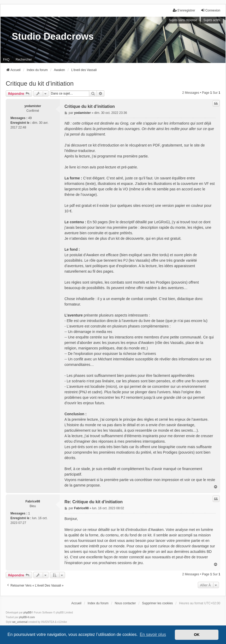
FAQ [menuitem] (6, 60)
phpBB (27, 613)
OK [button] (197, 635)
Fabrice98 (33, 501)
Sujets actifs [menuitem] (212, 20)
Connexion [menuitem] (210, 10)
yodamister (33, 106)
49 (30, 118)
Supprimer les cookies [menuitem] (157, 603)
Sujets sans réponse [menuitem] (183, 20)
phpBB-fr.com (27, 617)
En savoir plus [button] (153, 634)
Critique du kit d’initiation (40, 83)
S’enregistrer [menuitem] (184, 10)
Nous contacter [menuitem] (125, 603)
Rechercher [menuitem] (24, 60)
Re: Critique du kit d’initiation (94, 502)
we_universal (20, 622)
